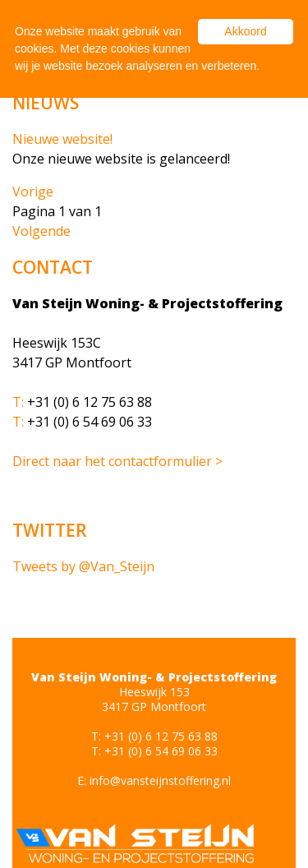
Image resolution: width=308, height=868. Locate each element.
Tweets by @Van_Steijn (83, 566)
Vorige (33, 192)
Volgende (41, 231)
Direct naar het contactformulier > (117, 461)
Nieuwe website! (62, 139)
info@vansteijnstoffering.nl (160, 780)
